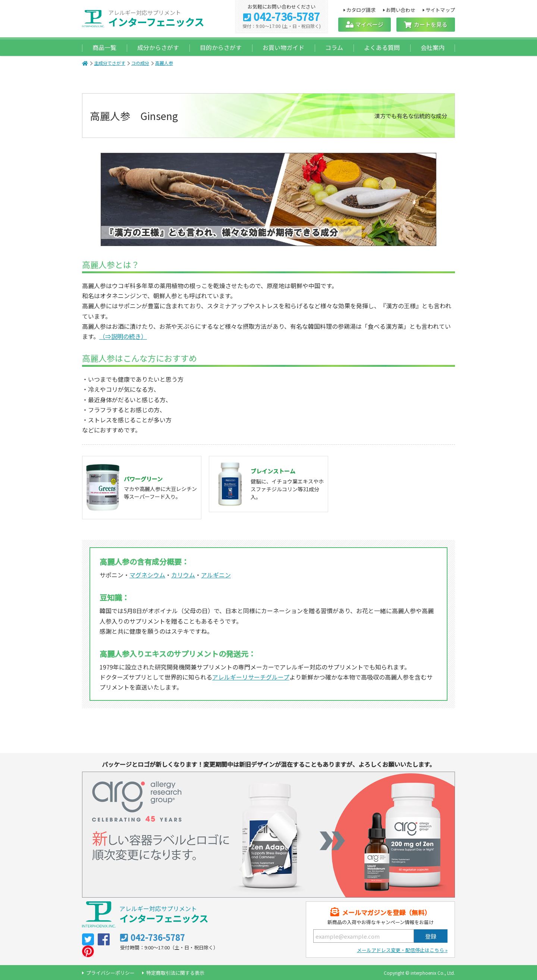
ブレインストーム (273, 471)
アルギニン (216, 575)
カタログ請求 (361, 10)
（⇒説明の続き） (123, 336)
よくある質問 (382, 47)
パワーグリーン (143, 479)
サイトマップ (440, 10)
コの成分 (140, 63)
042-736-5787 (287, 17)
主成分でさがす (110, 63)
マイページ (369, 24)
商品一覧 (104, 47)
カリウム (183, 575)
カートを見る (431, 24)
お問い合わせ (401, 10)
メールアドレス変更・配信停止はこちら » (402, 950)
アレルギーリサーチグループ (251, 677)
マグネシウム (147, 575)
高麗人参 (164, 63)
